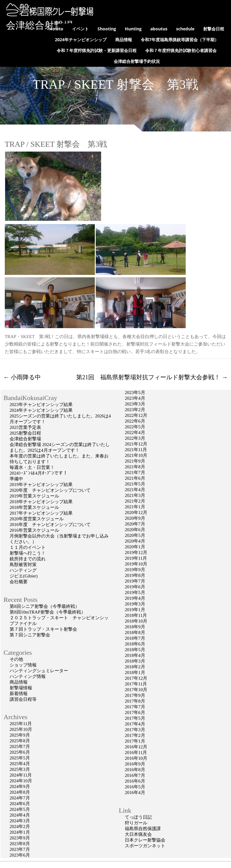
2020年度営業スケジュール (37, 519)
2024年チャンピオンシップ (81, 40)
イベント (80, 29)
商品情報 (124, 40)
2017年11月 (136, 684)
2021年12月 (136, 444)
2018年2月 (135, 667)
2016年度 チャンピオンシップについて (50, 525)
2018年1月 (135, 673)
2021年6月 (135, 478)
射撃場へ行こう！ (28, 553)
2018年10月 (136, 621)
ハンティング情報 (28, 676)
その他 (16, 659)
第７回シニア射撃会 (30, 635)
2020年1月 (135, 547)
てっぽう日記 (138, 817)
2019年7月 (135, 581)
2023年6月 (20, 855)
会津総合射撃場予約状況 (137, 61)
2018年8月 (135, 633)
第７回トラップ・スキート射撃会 (43, 629)
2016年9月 (135, 764)
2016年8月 (135, 770)
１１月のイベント (28, 547)
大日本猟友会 (138, 834)
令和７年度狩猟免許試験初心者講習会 (181, 50)
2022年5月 (135, 427)
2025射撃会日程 (25, 433)
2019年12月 (136, 553)
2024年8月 (20, 792)
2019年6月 (135, 587)
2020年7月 (135, 524)
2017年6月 (135, 713)
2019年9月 (135, 570)
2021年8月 (135, 467)
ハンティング (23, 570)
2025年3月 (20, 769)
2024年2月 (20, 826)
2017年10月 (136, 690)
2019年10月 (136, 564)
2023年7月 (20, 849)
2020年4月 (135, 541)
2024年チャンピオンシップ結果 (41, 410)
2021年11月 (136, 450)
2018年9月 (135, 627)
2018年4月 (135, 655)
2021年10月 (136, 455)
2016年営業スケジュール (34, 530)
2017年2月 (135, 735)
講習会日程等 (23, 699)
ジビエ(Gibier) (24, 576)
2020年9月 (135, 518)
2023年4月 (135, 398)
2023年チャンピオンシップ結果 (41, 405)
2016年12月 (136, 747)
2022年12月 (136, 415)
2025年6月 (20, 752)
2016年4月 (135, 793)
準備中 (16, 479)
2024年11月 (21, 775)
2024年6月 (20, 804)
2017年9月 (135, 695)
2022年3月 (135, 438)
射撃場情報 (21, 688)
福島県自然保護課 (143, 829)
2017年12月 (136, 678)
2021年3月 (135, 495)
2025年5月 (20, 758)
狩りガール (136, 823)
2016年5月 (135, 787)
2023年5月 (135, 392)
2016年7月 (135, 775)
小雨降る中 (22, 377)
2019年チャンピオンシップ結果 (41, 485)
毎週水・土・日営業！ (32, 467)
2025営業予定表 (39, 427)
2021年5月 (135, 484)
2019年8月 (135, 575)
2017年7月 (135, 707)
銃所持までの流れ (28, 559)
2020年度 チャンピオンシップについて (50, 490)
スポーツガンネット (145, 846)
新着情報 (19, 694)
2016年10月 (136, 758)
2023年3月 (135, 404)
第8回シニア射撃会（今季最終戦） (45, 606)
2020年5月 (135, 535)
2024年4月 (20, 815)
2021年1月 (135, 507)
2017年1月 (135, 741)
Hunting (133, 29)
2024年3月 (20, 821)
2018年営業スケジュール (34, 507)
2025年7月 (20, 746)
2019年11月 (136, 558)
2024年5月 (20, 809)
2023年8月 (20, 844)
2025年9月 (20, 735)
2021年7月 (135, 472)
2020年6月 (135, 530)
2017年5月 (135, 718)
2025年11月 (21, 724)
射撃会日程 (214, 29)
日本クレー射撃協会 (145, 840)
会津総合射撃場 (40, 25)
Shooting (107, 29)
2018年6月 (135, 644)
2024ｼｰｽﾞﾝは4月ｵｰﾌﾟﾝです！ (39, 473)
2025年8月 (20, 741)
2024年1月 (20, 832)
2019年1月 (135, 610)
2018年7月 (135, 638)
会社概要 (19, 582)
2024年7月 (20, 798)
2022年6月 (135, 421)
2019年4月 (135, 598)
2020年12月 (136, 512)
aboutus (159, 29)
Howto (56, 29)
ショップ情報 (23, 665)
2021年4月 (135, 490)
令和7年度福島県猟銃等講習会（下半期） (180, 40)
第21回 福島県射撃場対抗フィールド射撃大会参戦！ (152, 377)
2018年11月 (136, 615)
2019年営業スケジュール (34, 496)
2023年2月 (135, 410)
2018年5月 (135, 650)
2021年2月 (135, 501)
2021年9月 (135, 461)
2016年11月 (136, 753)
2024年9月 (20, 786)
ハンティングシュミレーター (39, 671)
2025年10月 (21, 729)
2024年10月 (21, 781)
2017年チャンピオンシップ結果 (41, 513)
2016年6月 (135, 781)
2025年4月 (20, 764)
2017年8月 (135, 701)
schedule (185, 29)
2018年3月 (135, 661)
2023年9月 (20, 838)
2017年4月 (135, 724)
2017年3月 (135, 730)
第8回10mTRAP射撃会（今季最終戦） (48, 612)
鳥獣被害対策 (23, 565)
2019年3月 (135, 604)
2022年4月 (135, 432)
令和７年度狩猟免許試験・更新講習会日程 (97, 50)
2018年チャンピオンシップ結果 (41, 502)
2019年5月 (135, 593)
